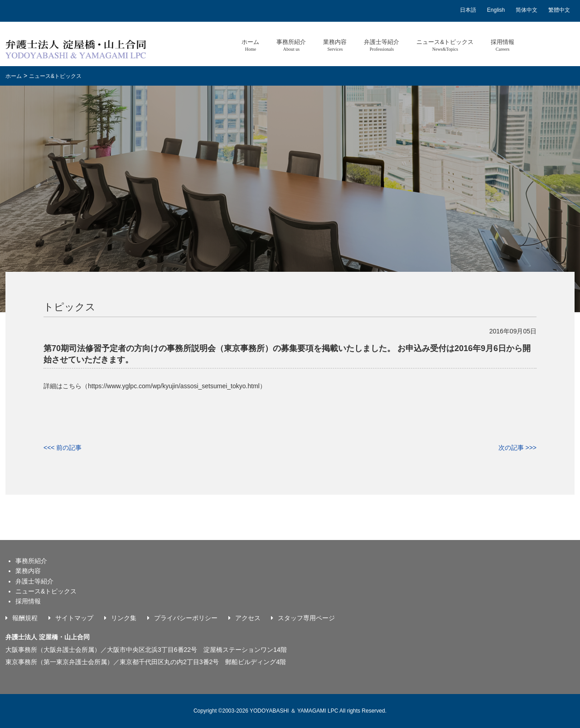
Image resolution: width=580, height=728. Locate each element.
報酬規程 (25, 618)
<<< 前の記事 (63, 448)
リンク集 (124, 618)
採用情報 (503, 45)
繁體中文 (559, 10)
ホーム (250, 45)
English (496, 10)
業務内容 (335, 45)
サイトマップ (74, 618)
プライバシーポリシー (186, 618)
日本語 (468, 10)
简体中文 (527, 10)
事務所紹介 (291, 45)
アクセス (248, 618)
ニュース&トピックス (445, 45)
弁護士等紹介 (382, 45)
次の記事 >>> (517, 448)
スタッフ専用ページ (306, 618)
